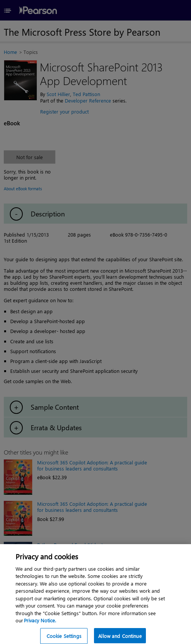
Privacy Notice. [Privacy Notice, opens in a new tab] (40, 623)
